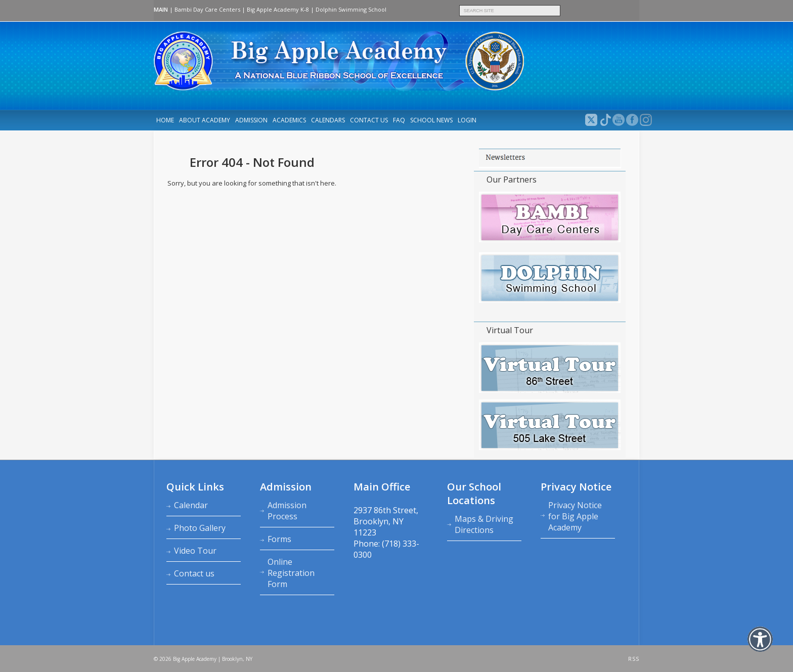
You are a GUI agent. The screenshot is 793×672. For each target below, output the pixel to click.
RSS (634, 659)
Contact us (369, 120)
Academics (289, 120)
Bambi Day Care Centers (207, 9)
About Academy (205, 120)
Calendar (191, 505)
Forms (279, 539)
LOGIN (467, 120)
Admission (251, 120)
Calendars (328, 120)
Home (165, 120)
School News (431, 120)
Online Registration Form (291, 573)
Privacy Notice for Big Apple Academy (575, 516)
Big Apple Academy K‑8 (278, 9)
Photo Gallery (200, 528)
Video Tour (195, 551)
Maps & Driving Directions (484, 524)
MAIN (161, 9)
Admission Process (287, 511)
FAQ (399, 120)
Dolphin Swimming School (351, 9)
